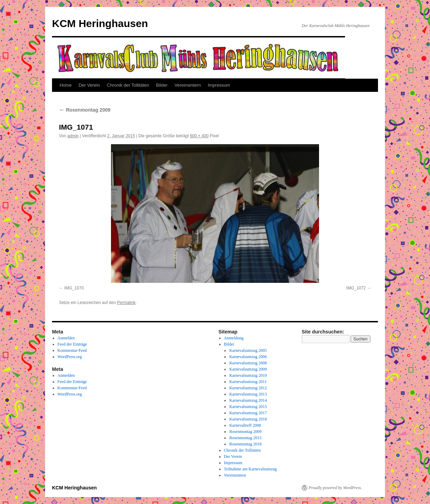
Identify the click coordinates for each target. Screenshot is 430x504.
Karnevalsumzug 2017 (248, 413)
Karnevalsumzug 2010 (248, 375)
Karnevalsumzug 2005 (248, 350)
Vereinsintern (188, 85)
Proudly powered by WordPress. (335, 488)
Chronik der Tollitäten (128, 85)
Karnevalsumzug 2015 (248, 407)
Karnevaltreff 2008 (245, 425)
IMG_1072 (356, 288)
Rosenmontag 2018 (245, 444)
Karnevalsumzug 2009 (248, 369)
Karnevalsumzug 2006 (248, 357)
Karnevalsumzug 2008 (248, 363)
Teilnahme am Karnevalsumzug (250, 469)
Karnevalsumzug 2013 (248, 394)
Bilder (162, 85)
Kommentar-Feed (72, 350)
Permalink (126, 303)
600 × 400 (199, 136)
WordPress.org (70, 357)
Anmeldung (234, 338)
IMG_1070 (74, 288)
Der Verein (89, 85)
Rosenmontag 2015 (245, 438)
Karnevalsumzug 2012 (248, 388)
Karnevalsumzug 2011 (248, 382)
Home (66, 85)
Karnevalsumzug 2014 (248, 400)
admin (73, 136)
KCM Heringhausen (100, 23)
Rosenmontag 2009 (85, 110)
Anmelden (66, 338)
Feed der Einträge (72, 344)
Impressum (219, 85)
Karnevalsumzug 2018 (248, 419)
